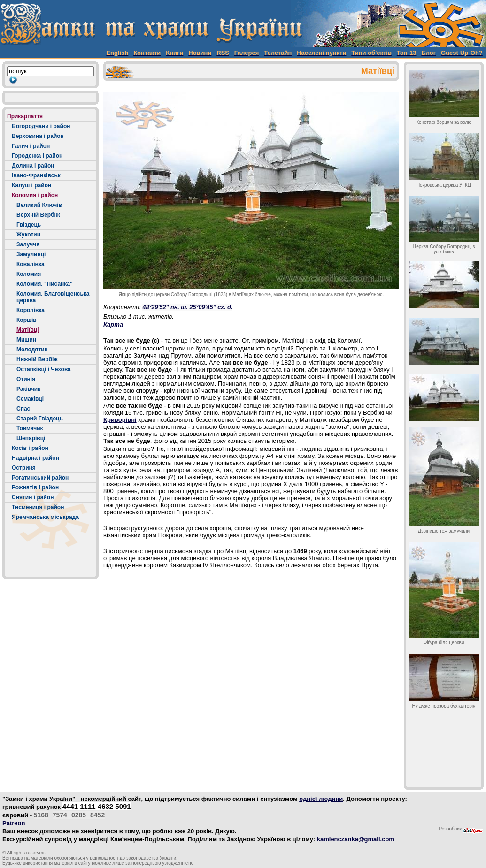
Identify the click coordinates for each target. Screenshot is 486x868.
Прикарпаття (25, 116)
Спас (23, 409)
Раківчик (28, 389)
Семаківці (30, 399)
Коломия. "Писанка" (45, 284)
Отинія (26, 379)
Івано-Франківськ (36, 175)
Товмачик (30, 428)
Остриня (24, 468)
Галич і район (31, 146)
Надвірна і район (35, 458)
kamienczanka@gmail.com (356, 839)
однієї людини (321, 799)
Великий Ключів (39, 205)
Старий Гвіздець (40, 419)
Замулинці (31, 254)
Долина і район (33, 166)
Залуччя (28, 244)
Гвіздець (29, 225)
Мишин (26, 340)
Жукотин (28, 235)
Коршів (27, 320)
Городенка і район (37, 156)
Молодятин (32, 350)
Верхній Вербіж (38, 215)
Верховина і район (38, 136)
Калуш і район (31, 185)
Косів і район (30, 448)
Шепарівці (31, 438)
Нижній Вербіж (37, 359)
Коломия (29, 274)
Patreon (14, 823)
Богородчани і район (41, 126)
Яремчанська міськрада (45, 517)
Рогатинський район (40, 478)
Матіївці (28, 330)
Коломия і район (35, 195)
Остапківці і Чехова (44, 369)
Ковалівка (31, 264)
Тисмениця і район (38, 507)
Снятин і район (33, 497)
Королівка (31, 310)
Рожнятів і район (35, 487)
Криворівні (120, 420)
